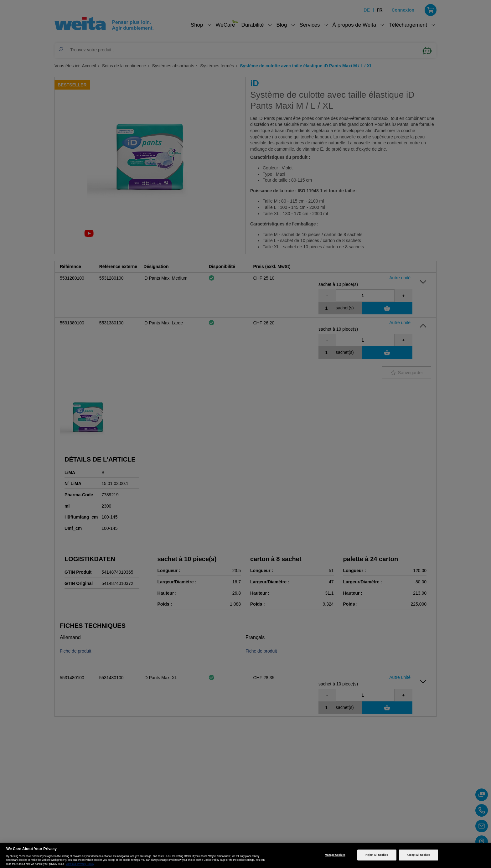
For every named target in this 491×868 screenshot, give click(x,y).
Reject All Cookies (377, 855)
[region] (246, 855)
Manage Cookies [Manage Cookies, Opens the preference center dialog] (335, 855)
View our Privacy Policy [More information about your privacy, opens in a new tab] (80, 864)
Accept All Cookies (419, 855)
